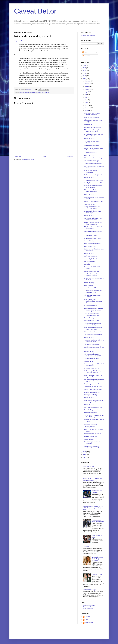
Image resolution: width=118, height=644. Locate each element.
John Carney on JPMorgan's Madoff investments (92, 114)
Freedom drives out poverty (92, 392)
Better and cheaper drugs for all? (93, 175)
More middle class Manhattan (93, 117)
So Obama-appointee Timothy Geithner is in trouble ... (93, 372)
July (86, 94)
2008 (85, 452)
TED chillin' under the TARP (92, 344)
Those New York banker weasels (93, 163)
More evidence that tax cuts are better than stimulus (93, 191)
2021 (85, 65)
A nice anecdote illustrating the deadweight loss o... (93, 292)
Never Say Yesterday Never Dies (93, 201)
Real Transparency (90, 261)
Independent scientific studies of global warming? (93, 186)
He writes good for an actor (92, 271)
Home (44, 156)
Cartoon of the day (90, 204)
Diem (86, 620)
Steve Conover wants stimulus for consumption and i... (94, 401)
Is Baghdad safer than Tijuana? (93, 238)
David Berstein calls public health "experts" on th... (94, 149)
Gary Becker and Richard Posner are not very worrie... (93, 219)
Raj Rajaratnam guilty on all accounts (98, 521)
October (87, 86)
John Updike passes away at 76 (93, 183)
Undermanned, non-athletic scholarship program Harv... (93, 447)
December (88, 81)
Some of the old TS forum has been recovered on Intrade (92, 479)
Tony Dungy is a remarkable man (94, 384)
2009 (85, 79)
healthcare (27, 92)
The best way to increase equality (94, 335)
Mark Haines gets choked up (97, 492)
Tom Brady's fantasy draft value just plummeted (98, 559)
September (88, 89)
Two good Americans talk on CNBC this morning (92, 208)
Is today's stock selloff (91, 305)
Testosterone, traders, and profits (93, 387)
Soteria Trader (89, 623)
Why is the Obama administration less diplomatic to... (94, 228)
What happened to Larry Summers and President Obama (94, 131)
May (86, 100)
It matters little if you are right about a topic (93, 212)
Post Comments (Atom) (28, 160)
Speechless (87, 264)
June (86, 97)
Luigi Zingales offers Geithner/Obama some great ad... (93, 301)
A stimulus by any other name (93, 311)
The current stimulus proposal (93, 332)
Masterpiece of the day (91, 395)
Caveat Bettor (35, 11)
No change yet (88, 124)
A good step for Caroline (91, 259)
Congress (21, 92)
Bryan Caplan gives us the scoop (93, 410)
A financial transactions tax (92, 368)
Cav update (86, 547)
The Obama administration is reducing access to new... (92, 314)
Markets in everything (90, 424)
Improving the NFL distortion (93, 127)
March (87, 105)
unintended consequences (42, 92)
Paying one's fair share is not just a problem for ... (94, 250)
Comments (86, 56)
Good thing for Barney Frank (92, 244)
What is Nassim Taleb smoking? (93, 158)
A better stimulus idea (90, 153)
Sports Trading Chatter (89, 606)
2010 (85, 76)
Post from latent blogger (89, 590)
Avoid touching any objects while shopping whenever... (94, 275)
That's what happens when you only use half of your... (93, 324)
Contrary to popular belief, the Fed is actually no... (94, 365)
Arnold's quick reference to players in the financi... (94, 348)
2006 (85, 457)
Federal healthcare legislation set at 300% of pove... (94, 279)
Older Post (70, 156)
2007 (85, 455)
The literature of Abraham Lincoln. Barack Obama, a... (94, 416)
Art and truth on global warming (93, 288)
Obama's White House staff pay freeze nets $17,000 (93, 223)
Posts (84, 52)
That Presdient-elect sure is (92, 358)
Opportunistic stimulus (91, 413)
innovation (33, 92)
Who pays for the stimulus (92, 146)
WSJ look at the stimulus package (94, 180)
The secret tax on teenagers (92, 161)
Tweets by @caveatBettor (88, 35)
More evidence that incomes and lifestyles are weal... (93, 328)
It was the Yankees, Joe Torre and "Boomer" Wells (94, 135)
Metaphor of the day (88, 466)
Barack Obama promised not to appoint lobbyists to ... (93, 376)
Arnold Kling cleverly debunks (93, 389)
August (87, 92)
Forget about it (18, 41)
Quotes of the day (89, 139)
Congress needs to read (91, 436)
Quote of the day (89, 351)
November (88, 84)
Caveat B (87, 617)
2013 (85, 68)
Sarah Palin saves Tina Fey (92, 321)
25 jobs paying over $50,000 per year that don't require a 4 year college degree (93, 508)
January (87, 111)
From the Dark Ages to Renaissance (91, 171)
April (86, 103)
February (87, 108)
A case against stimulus (91, 236)
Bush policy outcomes (91, 256)
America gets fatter (90, 427)
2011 (85, 73)
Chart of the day (89, 285)
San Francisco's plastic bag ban (93, 407)
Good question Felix (90, 246)
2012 (85, 71)
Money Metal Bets (88, 608)
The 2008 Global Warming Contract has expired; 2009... (93, 355)
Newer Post (18, 156)
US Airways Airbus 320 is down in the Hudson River (94, 341)
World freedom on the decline (93, 434)
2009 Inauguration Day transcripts (94, 308)
